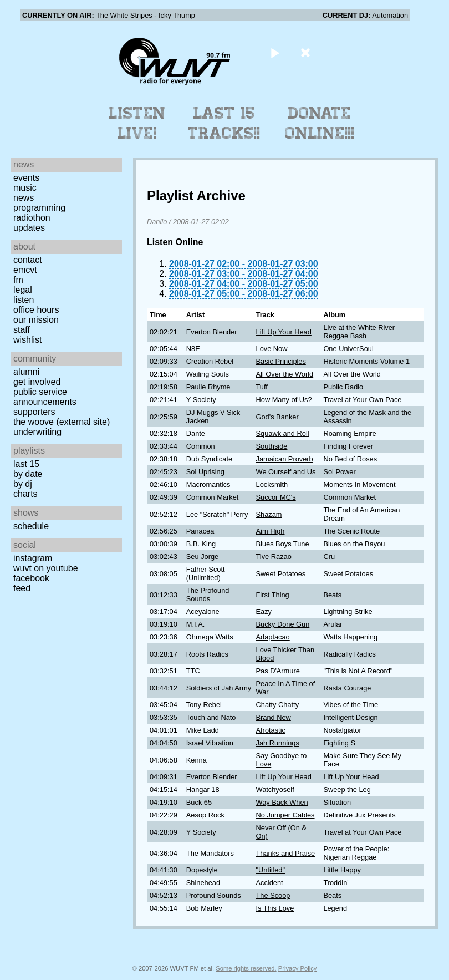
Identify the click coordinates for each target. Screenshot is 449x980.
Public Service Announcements (45, 397)
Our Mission (36, 320)
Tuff (262, 387)
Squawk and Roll (283, 433)
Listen (24, 300)
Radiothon (32, 218)
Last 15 (26, 464)
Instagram (33, 558)
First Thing (273, 595)
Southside (272, 446)
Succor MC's (276, 497)
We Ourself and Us (286, 472)
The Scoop (273, 895)
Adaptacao (273, 637)
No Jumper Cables (285, 815)
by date (28, 474)
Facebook (31, 578)
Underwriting (37, 432)
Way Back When (282, 802)
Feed (22, 588)
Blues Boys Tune (283, 544)
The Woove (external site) (62, 422)
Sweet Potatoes (281, 574)
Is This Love (275, 908)
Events (26, 178)
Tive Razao (274, 557)
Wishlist (28, 340)
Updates (29, 228)
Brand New (274, 717)
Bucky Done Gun (283, 624)
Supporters (34, 412)
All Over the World (285, 374)
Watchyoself (275, 789)
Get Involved (37, 382)
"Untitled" (271, 870)
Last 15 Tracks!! (224, 123)
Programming (39, 208)
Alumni (26, 372)
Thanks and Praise (286, 853)
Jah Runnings (278, 743)
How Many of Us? (284, 400)
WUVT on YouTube (46, 568)
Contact (28, 260)
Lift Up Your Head (284, 332)
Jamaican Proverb (285, 459)
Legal (23, 290)
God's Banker (277, 417)
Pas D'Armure (278, 671)
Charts (25, 494)
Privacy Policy (298, 968)
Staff (22, 330)
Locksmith (272, 484)
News (24, 198)
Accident (270, 883)
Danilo (157, 222)
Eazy (264, 611)
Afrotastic (271, 730)
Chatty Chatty (278, 705)
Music (25, 188)
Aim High (271, 531)
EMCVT (25, 270)
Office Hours (36, 310)
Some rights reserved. (246, 968)
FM (18, 280)
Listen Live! (137, 123)
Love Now (272, 349)
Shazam (269, 514)
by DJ (23, 484)
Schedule (31, 526)
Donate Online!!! (320, 123)
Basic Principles (281, 361)
